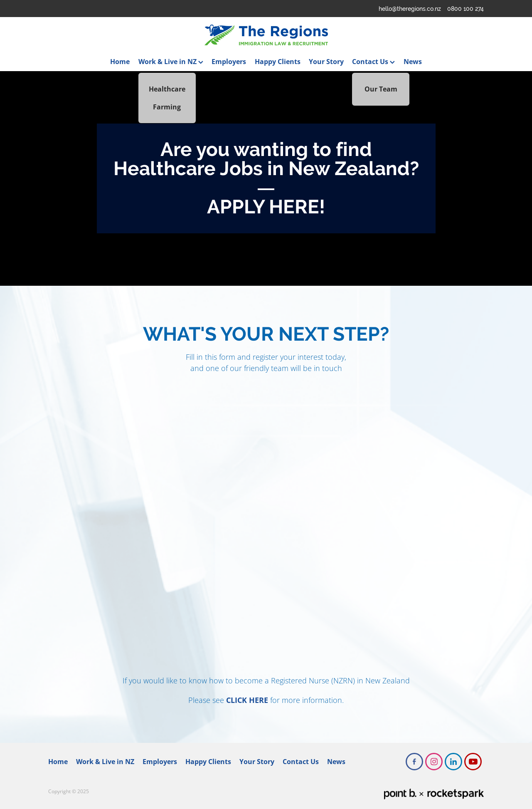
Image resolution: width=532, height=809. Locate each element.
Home (120, 62)
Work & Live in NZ (171, 62)
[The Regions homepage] (266, 35)
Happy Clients (278, 62)
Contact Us (373, 62)
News (413, 62)
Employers (229, 62)
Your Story (326, 62)
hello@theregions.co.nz (410, 9)
